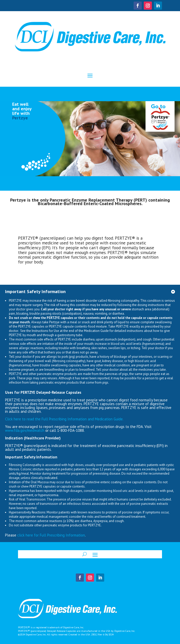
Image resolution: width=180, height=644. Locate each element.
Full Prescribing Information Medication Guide (64, 419)
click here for (29, 535)
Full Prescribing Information (62, 535)
